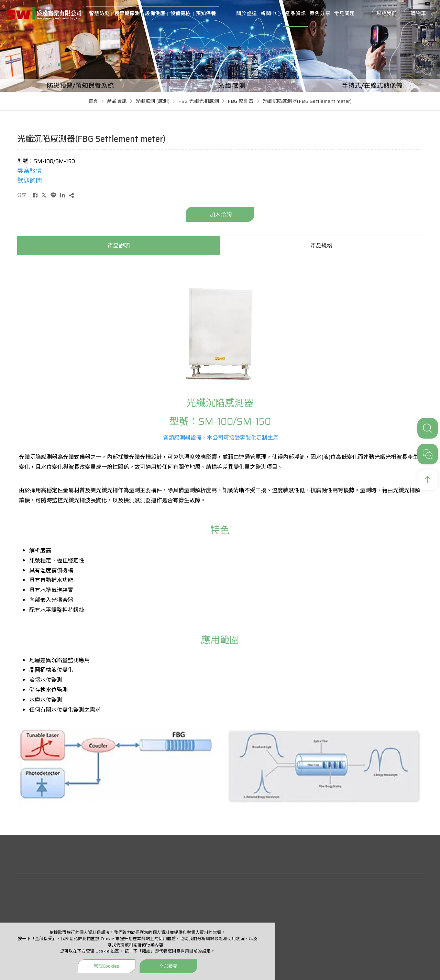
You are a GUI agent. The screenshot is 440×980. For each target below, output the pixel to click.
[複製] (71, 195)
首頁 (93, 101)
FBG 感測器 (241, 101)
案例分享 (320, 13)
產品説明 (119, 246)
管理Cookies (107, 966)
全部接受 (168, 966)
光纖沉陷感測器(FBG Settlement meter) (307, 101)
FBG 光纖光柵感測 (199, 101)
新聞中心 (271, 13)
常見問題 (345, 13)
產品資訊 (295, 13)
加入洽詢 (221, 214)
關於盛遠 (247, 13)
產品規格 (321, 246)
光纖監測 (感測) (153, 101)
